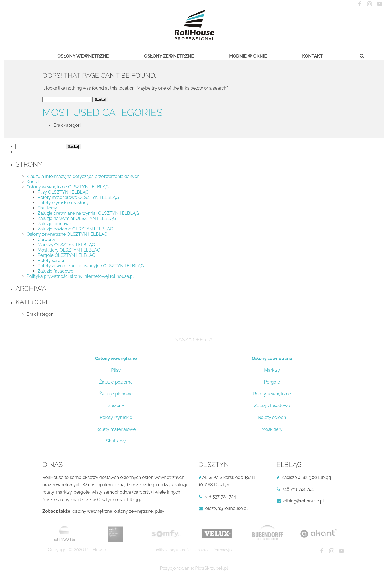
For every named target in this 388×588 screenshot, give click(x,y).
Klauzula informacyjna (214, 550)
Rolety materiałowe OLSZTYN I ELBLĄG (78, 197)
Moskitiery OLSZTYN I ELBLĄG (69, 250)
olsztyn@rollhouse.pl (227, 508)
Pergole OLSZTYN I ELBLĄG (67, 255)
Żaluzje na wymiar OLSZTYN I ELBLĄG (77, 218)
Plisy (116, 370)
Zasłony (116, 406)
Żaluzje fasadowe (55, 271)
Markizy (272, 370)
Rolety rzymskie (116, 417)
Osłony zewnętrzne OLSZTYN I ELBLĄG (67, 234)
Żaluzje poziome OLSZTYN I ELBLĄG (75, 229)
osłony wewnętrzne (92, 511)
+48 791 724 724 (298, 489)
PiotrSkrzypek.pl (211, 568)
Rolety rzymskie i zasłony (63, 203)
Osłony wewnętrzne (83, 56)
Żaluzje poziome (116, 382)
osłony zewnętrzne (134, 511)
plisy (160, 511)
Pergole (272, 382)
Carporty (46, 239)
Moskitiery (272, 429)
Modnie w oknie (248, 56)
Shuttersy (47, 208)
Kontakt (312, 56)
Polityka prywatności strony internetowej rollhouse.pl (80, 276)
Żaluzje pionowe (54, 224)
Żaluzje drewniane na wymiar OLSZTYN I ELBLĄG (88, 213)
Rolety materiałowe (116, 429)
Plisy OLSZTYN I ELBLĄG (63, 192)
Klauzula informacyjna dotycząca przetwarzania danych (83, 176)
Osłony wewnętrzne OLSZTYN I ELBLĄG (68, 187)
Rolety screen (52, 261)
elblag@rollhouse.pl (304, 501)
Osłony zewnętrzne (169, 56)
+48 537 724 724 (220, 497)
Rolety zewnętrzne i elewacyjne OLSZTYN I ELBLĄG (91, 266)
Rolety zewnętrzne (272, 394)
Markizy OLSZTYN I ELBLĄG (66, 245)
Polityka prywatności (173, 550)
